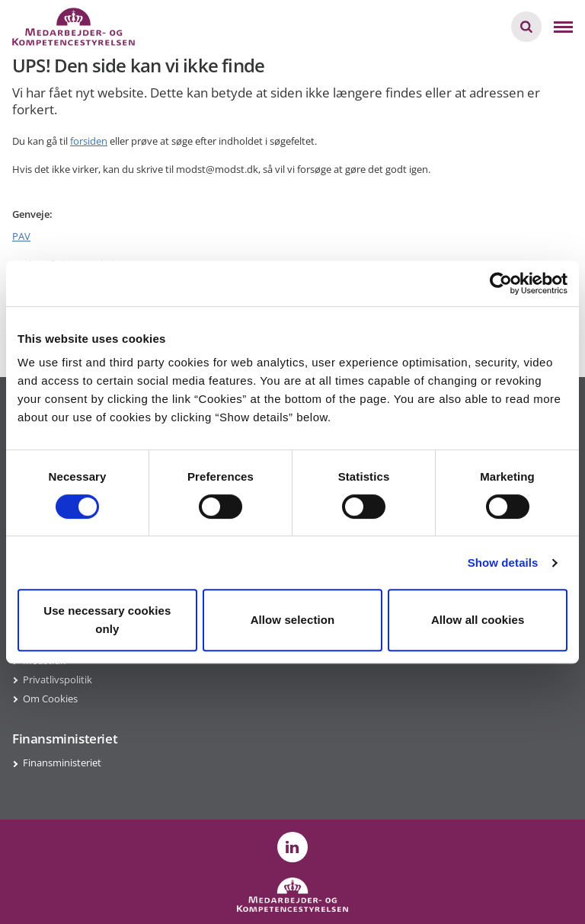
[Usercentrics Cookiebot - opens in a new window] (501, 283)
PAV (21, 236)
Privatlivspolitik (58, 679)
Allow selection (293, 620)
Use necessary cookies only (107, 620)
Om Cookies (50, 699)
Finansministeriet (62, 763)
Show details (503, 563)
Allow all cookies (478, 620)
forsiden (89, 141)
